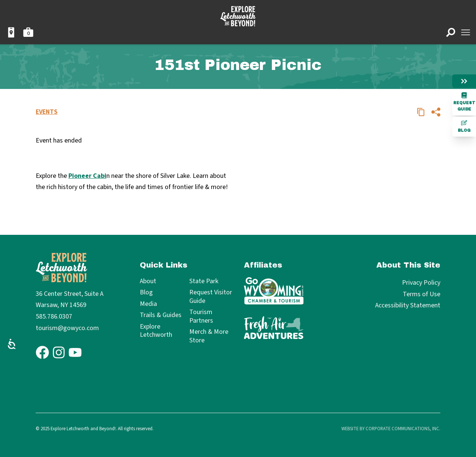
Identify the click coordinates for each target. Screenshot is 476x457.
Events (47, 112)
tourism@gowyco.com (67, 328)
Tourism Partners (201, 317)
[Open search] (451, 32)
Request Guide (464, 102)
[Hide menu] (464, 81)
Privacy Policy (421, 283)
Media (148, 304)
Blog (464, 126)
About (148, 282)
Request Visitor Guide (211, 297)
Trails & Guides (161, 315)
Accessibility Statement (408, 305)
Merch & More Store (209, 336)
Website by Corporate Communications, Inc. (391, 429)
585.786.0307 (54, 317)
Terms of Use (422, 294)
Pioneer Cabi (87, 176)
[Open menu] (466, 32)
